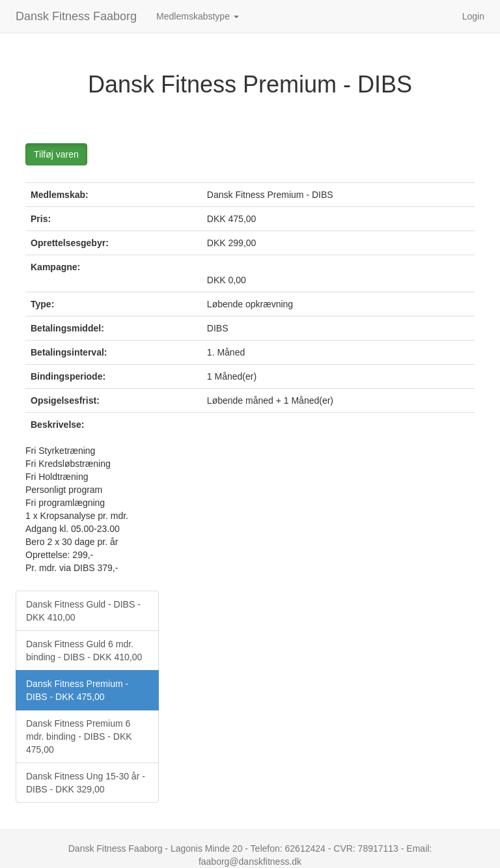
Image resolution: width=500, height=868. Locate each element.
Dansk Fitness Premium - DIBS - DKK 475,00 (77, 690)
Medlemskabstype (198, 16)
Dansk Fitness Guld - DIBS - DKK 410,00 (83, 611)
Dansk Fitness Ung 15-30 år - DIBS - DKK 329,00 (86, 783)
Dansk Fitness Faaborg (76, 16)
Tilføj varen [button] (56, 154)
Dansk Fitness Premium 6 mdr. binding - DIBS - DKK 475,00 (79, 736)
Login (473, 16)
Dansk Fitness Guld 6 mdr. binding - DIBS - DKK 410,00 (84, 651)
